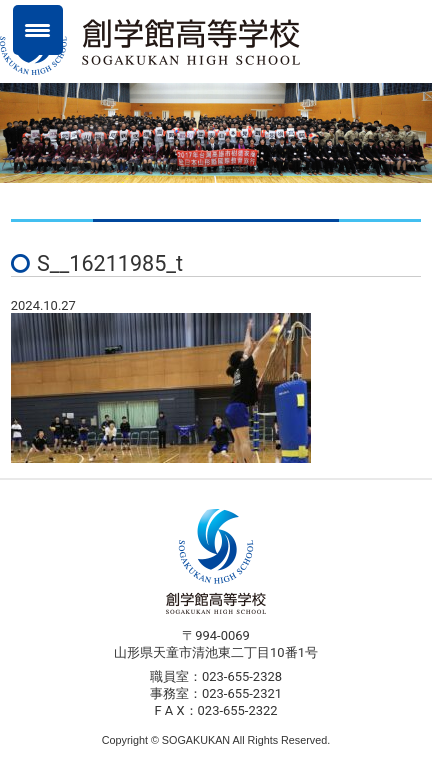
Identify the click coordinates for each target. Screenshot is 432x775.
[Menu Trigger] (38, 30)
